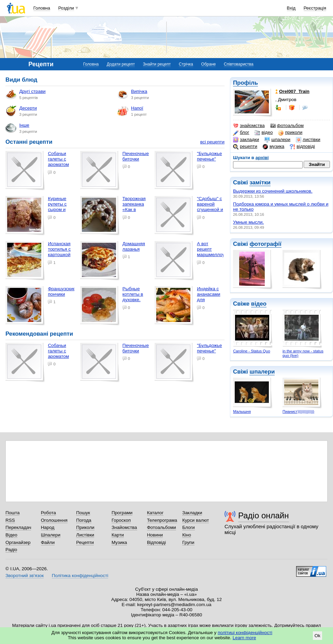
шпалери (277, 140)
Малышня (242, 411)
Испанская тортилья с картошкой (59, 249)
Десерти (21, 111)
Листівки (85, 535)
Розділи (66, 8)
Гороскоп (121, 520)
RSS (10, 520)
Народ (48, 527)
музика (273, 146)
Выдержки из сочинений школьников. (273, 191)
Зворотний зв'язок (25, 576)
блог (241, 132)
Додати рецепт (121, 64)
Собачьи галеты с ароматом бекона (58, 162)
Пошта (12, 513)
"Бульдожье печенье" (209, 156)
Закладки (192, 513)
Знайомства (124, 527)
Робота (48, 513)
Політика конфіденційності (80, 576)
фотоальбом (287, 126)
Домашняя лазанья (134, 246)
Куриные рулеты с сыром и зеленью (57, 207)
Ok (317, 636)
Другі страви (25, 94)
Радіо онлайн (264, 515)
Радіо (11, 550)
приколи (290, 132)
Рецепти (85, 542)
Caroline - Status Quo (251, 351)
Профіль (245, 83)
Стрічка (186, 64)
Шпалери (51, 535)
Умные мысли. (248, 222)
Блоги (189, 527)
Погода (84, 520)
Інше (17, 128)
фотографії (265, 244)
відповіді (302, 146)
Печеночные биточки (136, 156)
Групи (188, 542)
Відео (11, 535)
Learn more (244, 638)
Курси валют (196, 520)
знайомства (249, 126)
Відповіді (157, 542)
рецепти (245, 146)
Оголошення (54, 520)
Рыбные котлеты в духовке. (133, 294)
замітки (260, 183)
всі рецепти (212, 142)
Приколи (85, 527)
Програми (122, 513)
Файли (48, 542)
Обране (209, 64)
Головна (42, 8)
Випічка (132, 94)
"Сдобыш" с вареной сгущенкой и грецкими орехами (210, 210)
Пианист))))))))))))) (298, 411)
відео (264, 132)
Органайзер (18, 542)
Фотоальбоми (162, 527)
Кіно (187, 535)
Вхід (291, 8)
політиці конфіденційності (245, 633)
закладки (246, 140)
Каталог (155, 513)
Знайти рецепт (157, 64)
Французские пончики (62, 291)
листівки (308, 140)
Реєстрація (315, 8)
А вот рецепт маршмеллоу (211, 249)
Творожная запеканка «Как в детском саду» (134, 210)
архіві (262, 158)
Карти (118, 535)
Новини (155, 535)
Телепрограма (162, 520)
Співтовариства (239, 64)
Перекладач (18, 527)
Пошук (83, 513)
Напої (130, 111)
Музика (119, 542)
